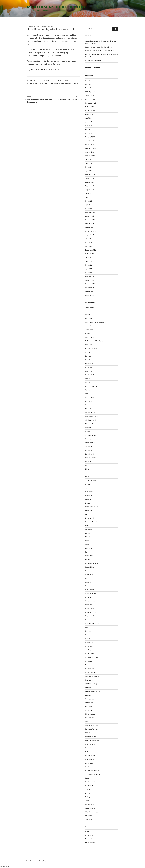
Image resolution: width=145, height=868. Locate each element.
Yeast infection (90, 819)
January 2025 (90, 141)
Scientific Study (90, 744)
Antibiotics (89, 326)
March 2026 (89, 88)
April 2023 (89, 205)
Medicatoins (89, 642)
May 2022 (89, 242)
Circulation (89, 428)
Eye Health (89, 495)
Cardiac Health (90, 397)
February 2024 (90, 175)
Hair (87, 552)
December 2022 (91, 220)
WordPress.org (90, 843)
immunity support (91, 601)
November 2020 (91, 288)
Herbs (87, 578)
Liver (87, 635)
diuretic (88, 473)
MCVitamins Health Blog (56, 7)
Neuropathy (89, 680)
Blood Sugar (89, 364)
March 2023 (89, 209)
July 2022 (88, 239)
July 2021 (88, 258)
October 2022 (90, 227)
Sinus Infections (90, 748)
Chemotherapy (90, 412)
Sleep (87, 767)
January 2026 (90, 95)
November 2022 (91, 224)
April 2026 (89, 84)
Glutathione (89, 537)
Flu (86, 514)
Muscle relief (89, 669)
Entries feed (89, 835)
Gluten (87, 541)
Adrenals (88, 311)
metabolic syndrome (92, 657)
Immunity (88, 597)
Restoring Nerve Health (93, 740)
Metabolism (89, 661)
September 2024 (91, 156)
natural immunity (91, 672)
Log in (87, 831)
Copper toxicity (90, 443)
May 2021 (89, 265)
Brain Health (89, 371)
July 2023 (88, 193)
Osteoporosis (90, 699)
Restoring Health (91, 737)
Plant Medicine (90, 714)
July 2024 (88, 159)
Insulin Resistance (91, 612)
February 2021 (90, 276)
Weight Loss (89, 816)
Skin (87, 752)
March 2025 (89, 133)
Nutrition (88, 688)
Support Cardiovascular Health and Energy (99, 47)
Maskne (88, 639)
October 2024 (90, 152)
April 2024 (89, 171)
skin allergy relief (91, 755)
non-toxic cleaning (91, 684)
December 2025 (91, 99)
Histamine (89, 582)
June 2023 (89, 197)
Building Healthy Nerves (93, 375)
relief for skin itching (92, 725)
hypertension (89, 590)
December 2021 (91, 250)
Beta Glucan (89, 360)
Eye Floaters (89, 492)
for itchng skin (90, 518)
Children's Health (91, 420)
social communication (92, 770)
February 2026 (90, 92)
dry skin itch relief (91, 480)
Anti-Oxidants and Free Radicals (96, 322)
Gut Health (89, 548)
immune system (53, 81)
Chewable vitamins (91, 416)
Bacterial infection (91, 348)
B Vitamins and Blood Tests (94, 341)
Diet (87, 465)
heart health (89, 575)
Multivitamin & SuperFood (94, 61)
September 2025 (91, 110)
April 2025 (89, 129)
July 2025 (88, 118)
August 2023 (90, 190)
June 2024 (89, 163)
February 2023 (90, 212)
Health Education (91, 567)
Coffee (88, 431)
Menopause (89, 646)
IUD (86, 627)
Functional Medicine (92, 522)
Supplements (90, 786)
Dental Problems (91, 458)
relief (87, 721)
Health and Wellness (92, 563)
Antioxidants (89, 330)
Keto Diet (88, 631)
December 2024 (91, 144)
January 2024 (90, 178)
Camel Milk (89, 379)
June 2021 (89, 261)
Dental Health (90, 454)
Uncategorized (90, 804)
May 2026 (89, 80)
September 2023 (91, 186)
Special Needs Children (93, 774)
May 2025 (89, 126)
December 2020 (91, 284)
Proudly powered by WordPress (37, 861)
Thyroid (88, 789)
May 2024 (89, 167)
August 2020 (90, 295)
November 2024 (91, 148)
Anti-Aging (34, 81)
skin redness (89, 763)
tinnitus (88, 793)
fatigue (88, 503)
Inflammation (90, 608)
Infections (89, 605)
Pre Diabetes (89, 718)
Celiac (87, 405)
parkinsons (89, 710)
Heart (87, 571)
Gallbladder (89, 529)
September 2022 (91, 231)
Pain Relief (89, 706)
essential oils (89, 488)
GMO (87, 544)
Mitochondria (90, 665)
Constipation (89, 439)
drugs (87, 477)
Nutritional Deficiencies (93, 691)
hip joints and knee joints (53, 83)
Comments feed (91, 839)
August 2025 (90, 114)
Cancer (88, 382)
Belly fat (88, 356)
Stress (87, 778)
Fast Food (88, 499)
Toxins (87, 801)
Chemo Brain (90, 409)
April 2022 (89, 246)
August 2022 (89, 235)
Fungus (88, 526)
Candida (88, 390)
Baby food (89, 345)
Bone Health (89, 367)
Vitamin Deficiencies (92, 812)
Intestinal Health (91, 620)
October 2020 (90, 291)
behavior (88, 352)
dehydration (89, 446)
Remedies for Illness (92, 729)
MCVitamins (48, 26)
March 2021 (89, 273)
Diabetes (88, 461)
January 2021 (90, 280)
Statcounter (4, 867)
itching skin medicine (92, 623)
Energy (88, 484)
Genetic (88, 533)
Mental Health (90, 654)
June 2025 (89, 122)
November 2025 (91, 103)
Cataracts (89, 401)
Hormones (89, 586)
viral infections (90, 808)
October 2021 (90, 254)
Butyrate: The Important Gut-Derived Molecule (100, 51)
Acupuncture (89, 307)
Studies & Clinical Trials (93, 782)
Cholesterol (89, 424)
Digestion (88, 469)
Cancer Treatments (92, 386)
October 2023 (90, 182)
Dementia (88, 450)
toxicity (88, 797)
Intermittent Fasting (92, 616)
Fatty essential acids (92, 507)
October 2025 (90, 107)
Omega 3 (88, 695)
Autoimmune (90, 337)
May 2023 (89, 201)
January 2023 (90, 216)
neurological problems (92, 676)
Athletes (88, 333)
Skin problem (90, 759)
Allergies (88, 315)
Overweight (89, 703)
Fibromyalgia (89, 510)
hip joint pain (36, 83)
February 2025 (90, 137)
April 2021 (89, 269)
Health (43, 81)
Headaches (89, 556)
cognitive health (90, 435)
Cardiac (88, 394)
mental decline (90, 650)
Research (64, 81)
